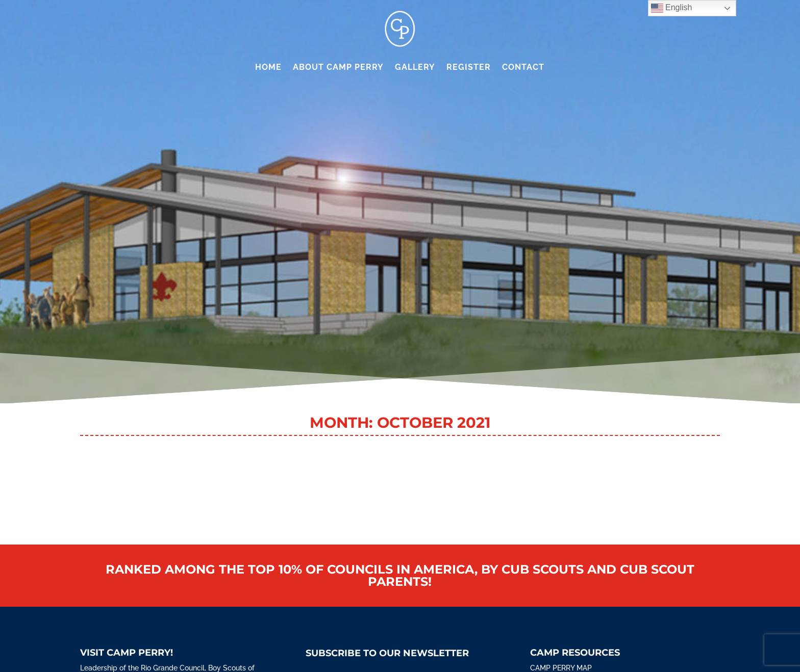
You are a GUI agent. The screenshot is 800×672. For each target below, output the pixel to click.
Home (268, 67)
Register (469, 67)
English (672, 8)
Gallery (415, 67)
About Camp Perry (338, 67)
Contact (523, 67)
